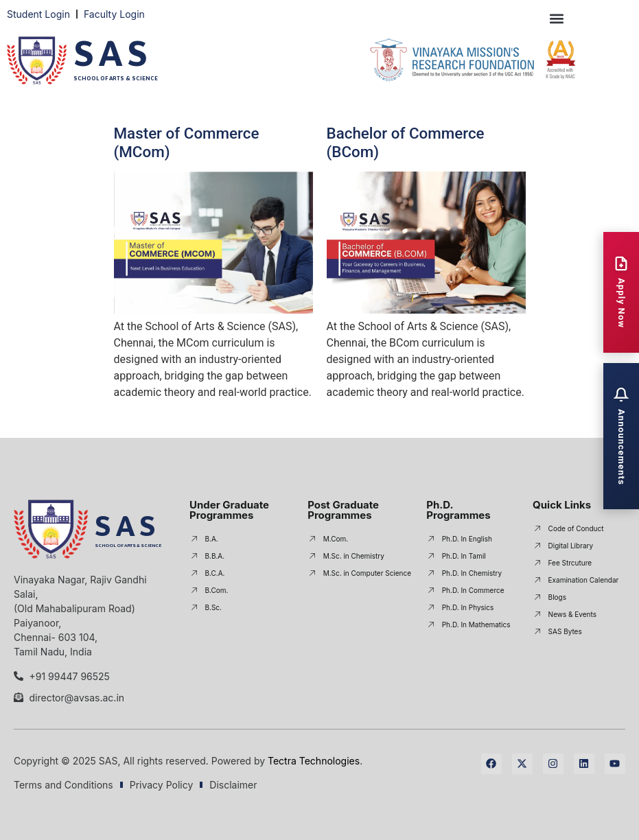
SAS (113, 53)
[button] (557, 18)
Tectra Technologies (314, 761)
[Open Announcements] (621, 436)
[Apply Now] (621, 292)
